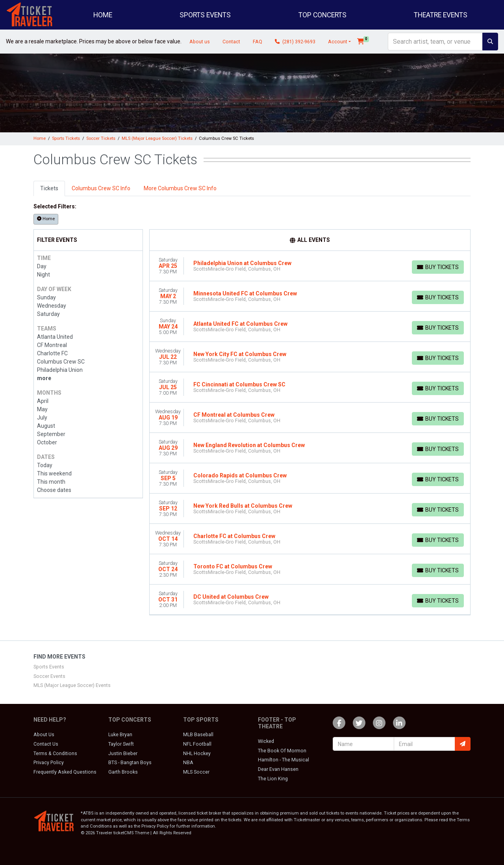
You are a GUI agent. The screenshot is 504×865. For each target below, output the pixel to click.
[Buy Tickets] (438, 267)
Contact (231, 42)
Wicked (266, 741)
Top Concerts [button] (322, 15)
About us (200, 42)
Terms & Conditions (55, 754)
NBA (188, 763)
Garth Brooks (123, 772)
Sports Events (49, 667)
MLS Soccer (196, 772)
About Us (44, 735)
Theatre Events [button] (441, 15)
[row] (310, 266)
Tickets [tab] (49, 188)
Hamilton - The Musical (283, 760)
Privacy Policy (49, 763)
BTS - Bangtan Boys (130, 763)
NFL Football (197, 744)
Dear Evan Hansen (278, 769)
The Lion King (273, 779)
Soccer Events (49, 676)
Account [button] (338, 42)
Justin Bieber (123, 754)
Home (103, 15)
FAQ (258, 42)
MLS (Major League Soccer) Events (72, 685)
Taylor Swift (121, 744)
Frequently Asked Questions (65, 772)
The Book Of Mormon (282, 751)
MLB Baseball (198, 735)
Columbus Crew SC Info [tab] (101, 188)
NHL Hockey (197, 754)
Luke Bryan (120, 735)
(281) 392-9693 (295, 42)
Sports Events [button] (205, 15)
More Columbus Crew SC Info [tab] (180, 188)
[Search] (435, 42)
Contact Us (46, 744)
